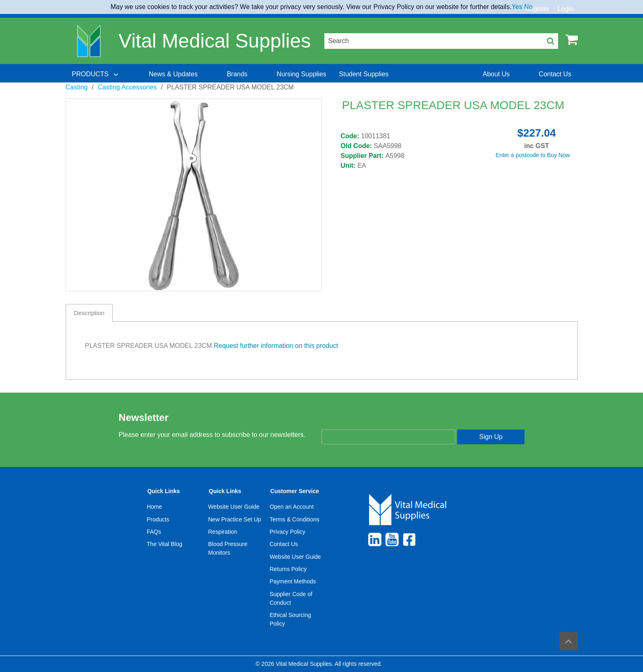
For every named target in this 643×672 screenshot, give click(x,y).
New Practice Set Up (235, 519)
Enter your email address (356, 422)
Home (154, 507)
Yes (517, 7)
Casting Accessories (127, 87)
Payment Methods (293, 581)
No (528, 7)
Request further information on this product (276, 346)
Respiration (223, 532)
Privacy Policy (287, 532)
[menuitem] (96, 74)
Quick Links (163, 491)
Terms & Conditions (294, 519)
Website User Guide (234, 507)
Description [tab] (89, 313)
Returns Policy (288, 569)
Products (158, 519)
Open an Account (291, 507)
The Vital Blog (165, 544)
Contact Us (284, 544)
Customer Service (295, 491)
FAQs (154, 532)
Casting (77, 87)
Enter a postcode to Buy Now (533, 155)
